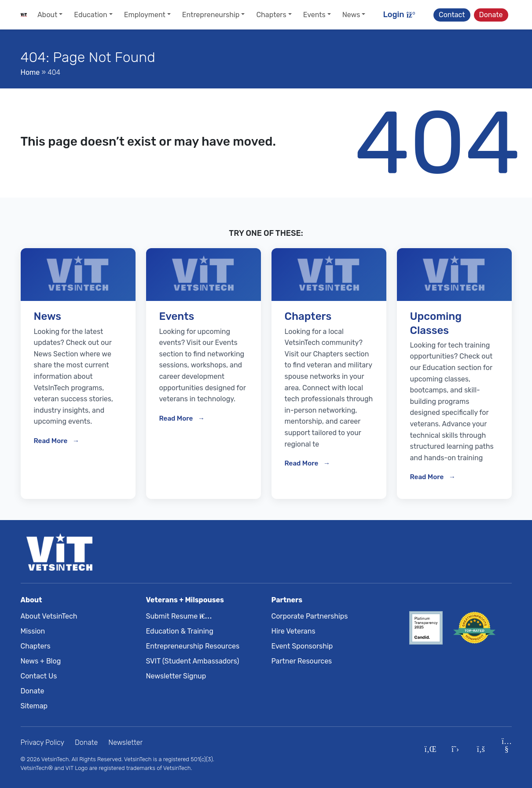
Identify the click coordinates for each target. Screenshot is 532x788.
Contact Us (39, 676)
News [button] (351, 15)
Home (30, 72)
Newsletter (125, 742)
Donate (491, 15)
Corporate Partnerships (310, 616)
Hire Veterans (294, 631)
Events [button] (314, 15)
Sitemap (34, 706)
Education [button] (90, 15)
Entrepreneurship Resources (193, 646)
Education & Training (180, 631)
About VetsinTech (49, 616)
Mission (33, 631)
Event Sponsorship (302, 646)
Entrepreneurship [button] (211, 15)
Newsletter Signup (176, 676)
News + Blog (41, 661)
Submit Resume (177, 616)
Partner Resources (302, 661)
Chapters (36, 646)
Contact (452, 15)
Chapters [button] (271, 15)
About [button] (47, 15)
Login (399, 15)
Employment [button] (145, 15)
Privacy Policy (43, 742)
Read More (51, 441)
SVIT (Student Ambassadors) (193, 661)
